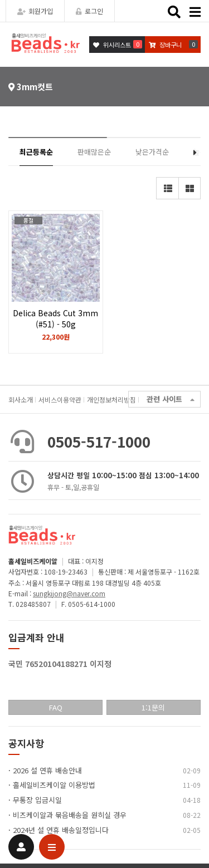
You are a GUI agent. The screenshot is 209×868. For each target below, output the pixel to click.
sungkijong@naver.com (69, 593)
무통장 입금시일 (37, 800)
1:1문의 (153, 707)
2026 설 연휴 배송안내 (47, 770)
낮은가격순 (152, 152)
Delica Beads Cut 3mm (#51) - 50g (56, 324)
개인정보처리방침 (111, 399)
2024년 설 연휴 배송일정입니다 (61, 830)
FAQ (56, 707)
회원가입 (35, 11)
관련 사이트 (171, 399)
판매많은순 (94, 152)
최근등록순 (36, 152)
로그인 (89, 11)
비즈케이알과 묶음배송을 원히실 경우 (70, 815)
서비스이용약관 (60, 399)
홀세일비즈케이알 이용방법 (54, 785)
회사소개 (21, 399)
